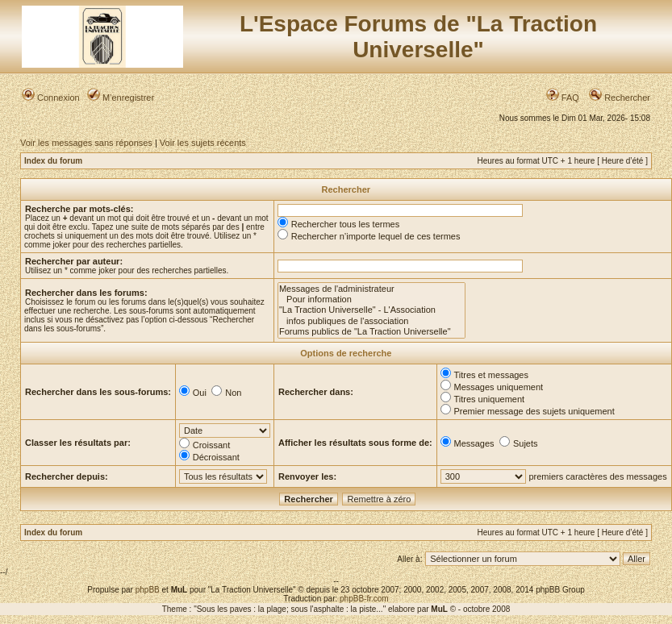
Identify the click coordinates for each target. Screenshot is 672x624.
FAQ (563, 98)
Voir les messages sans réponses (86, 143)
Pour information (371, 300)
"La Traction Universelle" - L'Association (371, 310)
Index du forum (53, 161)
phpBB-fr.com (364, 599)
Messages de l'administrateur (371, 289)
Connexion (51, 98)
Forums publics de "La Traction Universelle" (371, 332)
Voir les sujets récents (203, 143)
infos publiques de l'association (371, 321)
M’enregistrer (121, 98)
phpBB (148, 590)
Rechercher (620, 98)
